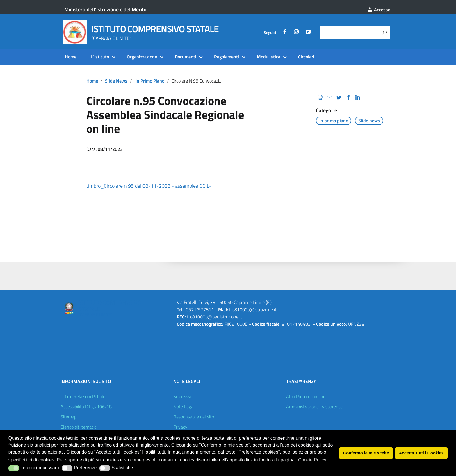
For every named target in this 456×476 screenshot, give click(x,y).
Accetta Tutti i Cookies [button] (421, 453)
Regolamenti (227, 57)
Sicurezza (182, 396)
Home (71, 57)
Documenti (186, 57)
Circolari (306, 57)
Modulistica (269, 57)
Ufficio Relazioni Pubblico (84, 396)
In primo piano (150, 81)
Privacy (180, 427)
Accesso (379, 10)
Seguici (270, 33)
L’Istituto (100, 57)
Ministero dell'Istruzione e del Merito (105, 9)
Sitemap (68, 417)
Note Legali (184, 407)
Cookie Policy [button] (312, 460)
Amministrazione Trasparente (314, 407)
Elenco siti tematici (79, 427)
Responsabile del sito (194, 417)
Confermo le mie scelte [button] (366, 453)
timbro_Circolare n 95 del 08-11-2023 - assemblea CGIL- (149, 186)
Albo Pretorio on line (306, 396)
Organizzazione (142, 57)
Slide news (116, 81)
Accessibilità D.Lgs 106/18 (86, 407)
